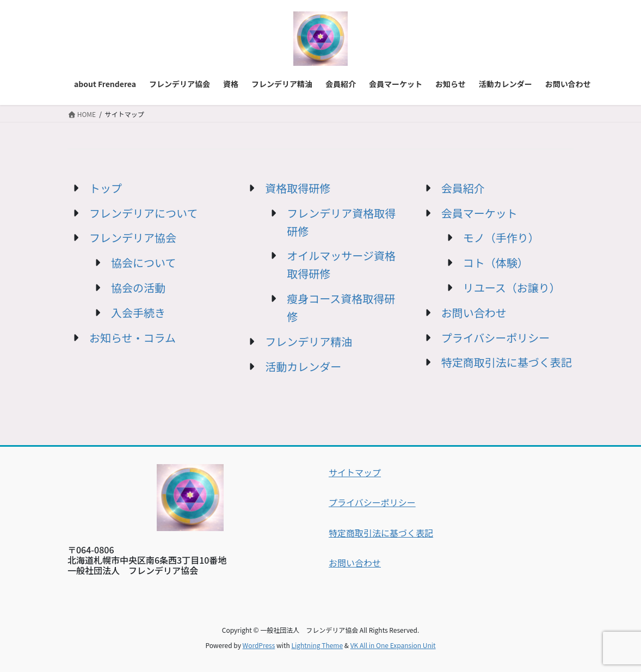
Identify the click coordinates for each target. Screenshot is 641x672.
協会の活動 (138, 288)
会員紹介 (463, 188)
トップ (106, 188)
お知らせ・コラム (132, 338)
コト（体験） (496, 263)
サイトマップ (355, 472)
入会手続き (138, 313)
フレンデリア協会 (133, 238)
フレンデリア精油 (309, 341)
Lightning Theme (317, 645)
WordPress (259, 645)
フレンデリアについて (143, 213)
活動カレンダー (303, 366)
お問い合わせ (474, 313)
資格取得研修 (298, 188)
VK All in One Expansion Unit (393, 645)
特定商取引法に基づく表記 (507, 362)
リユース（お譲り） (512, 288)
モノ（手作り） (501, 238)
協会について (143, 263)
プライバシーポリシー (496, 338)
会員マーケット (479, 213)
